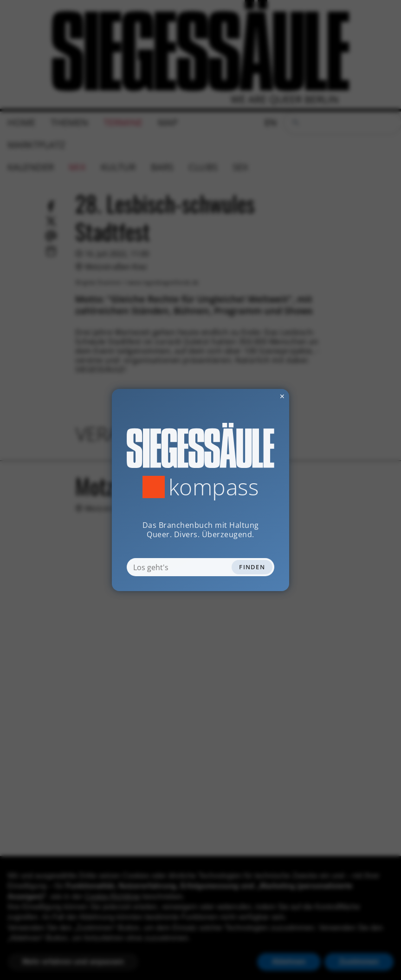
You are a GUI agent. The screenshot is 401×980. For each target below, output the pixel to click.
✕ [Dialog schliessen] (259, 396)
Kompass (214, 487)
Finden (252, 567)
